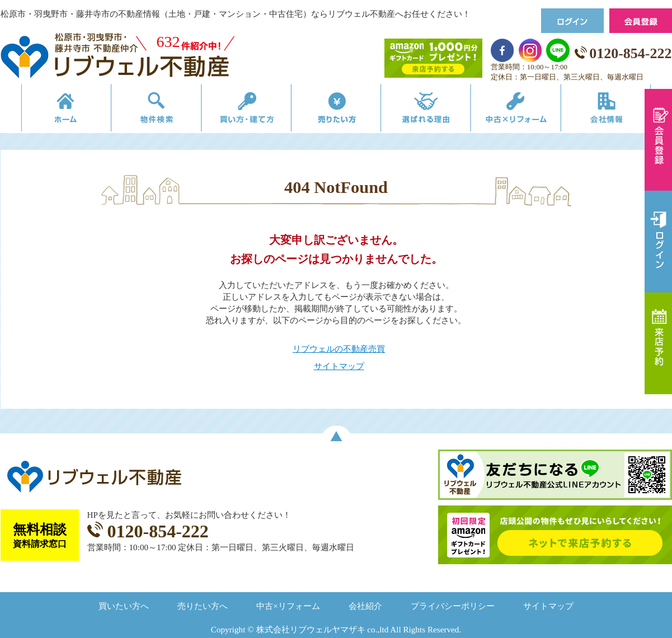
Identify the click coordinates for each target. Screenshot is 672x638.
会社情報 (624, 110)
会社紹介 (365, 606)
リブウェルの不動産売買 (339, 349)
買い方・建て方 (240, 110)
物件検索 (144, 110)
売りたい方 (336, 110)
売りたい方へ (203, 606)
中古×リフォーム (528, 110)
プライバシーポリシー (453, 606)
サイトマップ (339, 366)
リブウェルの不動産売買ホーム (48, 110)
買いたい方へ (124, 606)
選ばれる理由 (432, 110)
